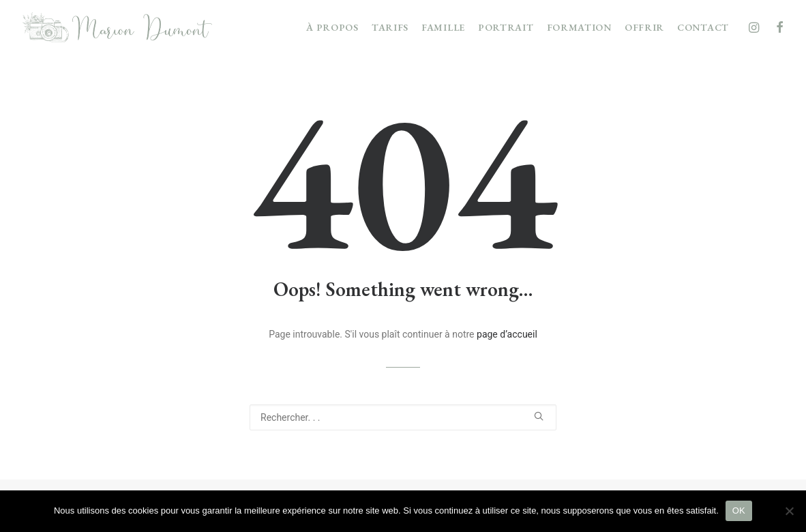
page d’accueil (507, 334)
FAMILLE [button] (443, 27)
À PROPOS (332, 27)
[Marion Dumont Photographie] (117, 27)
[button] (756, 27)
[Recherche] (403, 417)
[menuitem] (332, 27)
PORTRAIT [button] (506, 27)
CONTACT (703, 27)
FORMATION (579, 27)
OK (739, 511)
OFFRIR (644, 27)
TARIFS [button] (390, 27)
